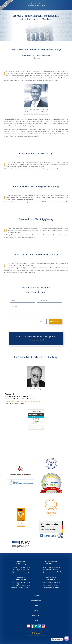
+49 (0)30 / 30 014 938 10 (53, 583)
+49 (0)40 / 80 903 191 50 (22, 570)
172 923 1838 (38, 340)
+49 (30, 340)
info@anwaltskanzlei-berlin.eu (51, 587)
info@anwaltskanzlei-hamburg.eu (21, 572)
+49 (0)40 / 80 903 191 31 (22, 567)
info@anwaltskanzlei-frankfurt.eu (21, 587)
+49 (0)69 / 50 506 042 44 (22, 583)
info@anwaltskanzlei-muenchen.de (51, 572)
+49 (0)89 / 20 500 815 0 (53, 570)
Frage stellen (55, 321)
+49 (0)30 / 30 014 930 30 (53, 585)
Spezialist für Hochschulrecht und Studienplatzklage (22, 401)
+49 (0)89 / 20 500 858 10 (53, 567)
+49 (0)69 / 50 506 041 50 (22, 585)
